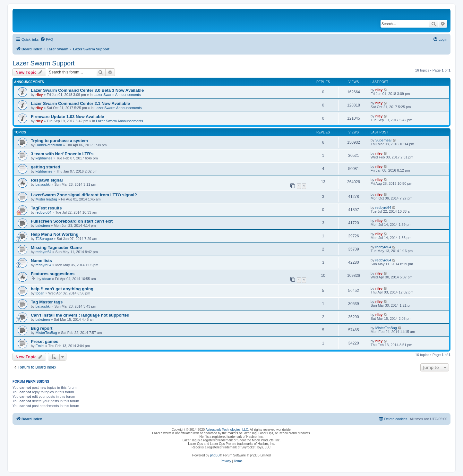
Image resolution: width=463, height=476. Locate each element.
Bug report (42, 328)
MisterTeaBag (46, 199)
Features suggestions (53, 274)
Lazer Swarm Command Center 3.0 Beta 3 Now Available (87, 90)
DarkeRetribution (49, 145)
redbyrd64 (44, 212)
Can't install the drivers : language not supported (80, 315)
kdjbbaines (44, 158)
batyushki (43, 184)
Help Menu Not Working (55, 234)
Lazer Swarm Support (43, 63)
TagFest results (46, 208)
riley (39, 95)
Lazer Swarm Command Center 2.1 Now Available (80, 103)
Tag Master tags (47, 302)
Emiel (40, 346)
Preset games (45, 341)
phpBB (215, 455)
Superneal (383, 140)
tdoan (47, 279)
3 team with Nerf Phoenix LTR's (62, 154)
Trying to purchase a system (59, 141)
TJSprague (44, 239)
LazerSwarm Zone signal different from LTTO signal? (84, 195)
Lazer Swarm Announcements (117, 95)
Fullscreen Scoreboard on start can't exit (72, 221)
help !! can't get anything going (62, 289)
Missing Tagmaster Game (56, 247)
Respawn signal (47, 180)
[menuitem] (47, 39)
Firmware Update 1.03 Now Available (67, 117)
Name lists (41, 261)
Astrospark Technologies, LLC (227, 430)
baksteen (43, 225)
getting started (46, 167)
